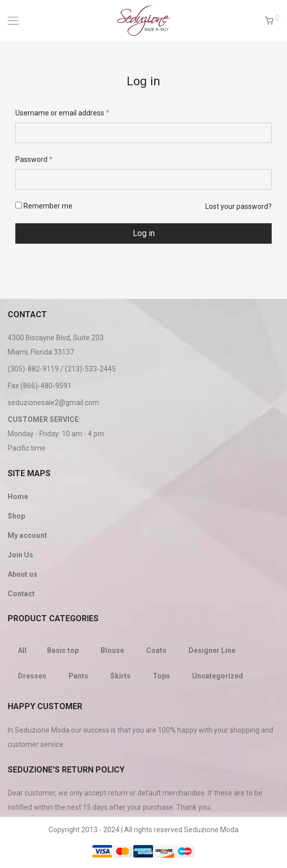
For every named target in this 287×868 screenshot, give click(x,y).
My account (27, 535)
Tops (161, 676)
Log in (144, 233)
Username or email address (62, 113)
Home (18, 497)
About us (22, 574)
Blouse (112, 650)
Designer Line (212, 650)
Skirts (121, 676)
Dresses (32, 676)
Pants (78, 676)
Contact (21, 594)
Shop (16, 516)
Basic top (63, 650)
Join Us (20, 555)
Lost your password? (238, 206)
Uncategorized (218, 676)
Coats (156, 650)
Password (34, 159)
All (22, 650)
